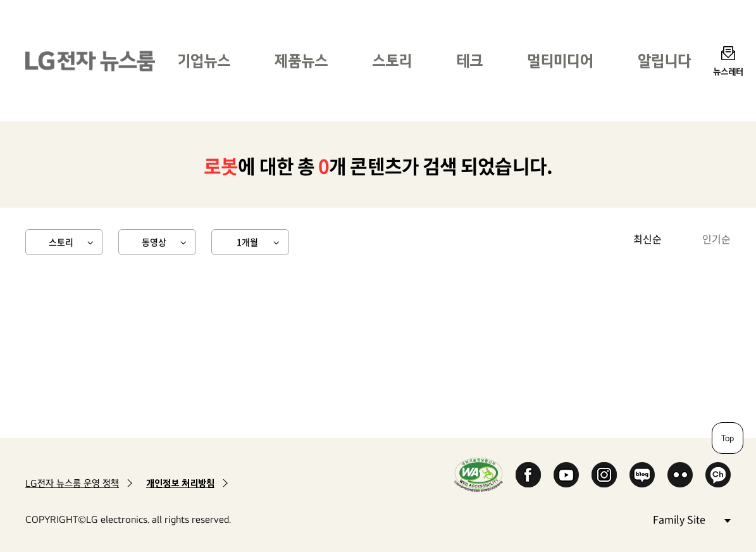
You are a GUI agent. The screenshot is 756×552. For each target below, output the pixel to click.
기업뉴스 (204, 60)
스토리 (392, 60)
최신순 (648, 239)
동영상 (154, 242)
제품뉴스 (301, 60)
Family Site (691, 519)
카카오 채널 (718, 475)
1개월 (247, 242)
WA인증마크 (479, 474)
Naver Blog (642, 475)
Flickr (680, 475)
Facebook (528, 475)
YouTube (566, 475)
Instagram (604, 475)
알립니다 (664, 60)
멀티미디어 (560, 60)
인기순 (716, 239)
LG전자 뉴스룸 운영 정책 (72, 483)
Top (728, 438)
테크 (469, 60)
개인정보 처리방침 (180, 483)
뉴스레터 (728, 71)
